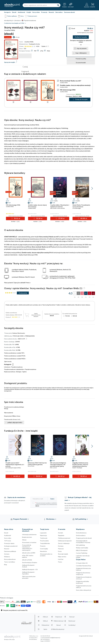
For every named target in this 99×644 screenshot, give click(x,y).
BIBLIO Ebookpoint (82, 551)
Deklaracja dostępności (65, 541)
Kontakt (61, 533)
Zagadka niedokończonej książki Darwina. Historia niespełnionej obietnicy (80, 465)
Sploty (45, 629)
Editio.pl (45, 621)
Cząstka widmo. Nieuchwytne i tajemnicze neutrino (60, 206)
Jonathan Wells (29, 42)
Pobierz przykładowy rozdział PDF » (14, 353)
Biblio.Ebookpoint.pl (59, 629)
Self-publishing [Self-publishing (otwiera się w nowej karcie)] (81, 519)
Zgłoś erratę (8, 362)
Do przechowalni (81, 63)
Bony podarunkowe (10, 559)
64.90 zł (16, 476)
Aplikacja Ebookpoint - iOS (30, 570)
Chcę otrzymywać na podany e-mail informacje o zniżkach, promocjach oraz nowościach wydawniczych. (48, 504)
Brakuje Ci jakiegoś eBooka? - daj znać (78, 499)
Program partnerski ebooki (84, 538)
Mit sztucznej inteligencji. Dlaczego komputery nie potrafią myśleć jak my (58, 465)
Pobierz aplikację (12, 16)
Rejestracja (43, 536)
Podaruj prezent (32, 16)
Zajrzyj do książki (10, 62)
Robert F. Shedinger (77, 468)
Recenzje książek (63, 554)
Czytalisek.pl (72, 625)
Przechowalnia (44, 541)
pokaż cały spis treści (15, 423)
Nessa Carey (31, 466)
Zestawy (7, 554)
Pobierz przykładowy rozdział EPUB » (15, 356)
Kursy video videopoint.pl (83, 590)
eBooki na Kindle (27, 560)
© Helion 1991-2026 (9, 640)
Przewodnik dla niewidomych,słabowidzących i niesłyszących (27, 548)
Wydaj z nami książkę (82, 548)
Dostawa (61, 546)
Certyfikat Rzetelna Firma (83, 566)
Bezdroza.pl (72, 621)
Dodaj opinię (23, 293)
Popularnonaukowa (17, 367)
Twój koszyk (44, 538)
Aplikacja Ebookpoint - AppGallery (29, 573)
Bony (22, 16)
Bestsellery (59, 12)
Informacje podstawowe (29, 535)
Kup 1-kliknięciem (81, 54)
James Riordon (61, 208)
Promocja (8, 37)
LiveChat (61, 559)
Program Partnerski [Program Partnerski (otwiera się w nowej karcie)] (20, 519)
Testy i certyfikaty (10, 562)
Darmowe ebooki (69, 12)
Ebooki (14, 12)
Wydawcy (7, 557)
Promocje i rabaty (9, 544)
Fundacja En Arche (34, 44)
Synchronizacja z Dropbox (30, 563)
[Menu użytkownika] (87, 5)
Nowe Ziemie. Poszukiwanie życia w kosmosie (81, 206)
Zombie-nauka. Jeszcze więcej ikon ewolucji (75, 85)
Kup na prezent (82, 49)
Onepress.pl (59, 617)
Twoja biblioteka (45, 544)
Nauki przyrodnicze (10, 372)
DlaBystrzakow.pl (59, 621)
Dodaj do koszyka (81, 37)
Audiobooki (21, 12)
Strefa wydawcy (81, 536)
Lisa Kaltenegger (77, 208)
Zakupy (24, 540)
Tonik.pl (91, 636)
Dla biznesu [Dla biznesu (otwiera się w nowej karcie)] (50, 519)
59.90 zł (39, 476)
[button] (92, 189)
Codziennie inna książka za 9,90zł (14, 23)
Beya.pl (59, 625)
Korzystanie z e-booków (29, 543)
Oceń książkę (44, 549)
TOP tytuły (8, 541)
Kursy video (36, 12)
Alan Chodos (54, 208)
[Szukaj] (58, 5)
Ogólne (24, 372)
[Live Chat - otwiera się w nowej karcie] (71, 5)
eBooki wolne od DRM (29, 553)
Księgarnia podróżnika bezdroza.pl (82, 582)
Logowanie (43, 533)
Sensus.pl (72, 617)
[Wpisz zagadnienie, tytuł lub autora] (39, 5)
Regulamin (61, 536)
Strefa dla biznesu (81, 533)
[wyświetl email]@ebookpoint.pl (52, 638)
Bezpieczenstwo (27, 537)
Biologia (19, 372)
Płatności (61, 549)
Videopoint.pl (45, 625)
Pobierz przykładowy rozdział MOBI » (15, 359)
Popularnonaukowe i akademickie (14, 370)
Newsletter (43, 551)
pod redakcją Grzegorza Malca (13, 468)
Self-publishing (80, 545)
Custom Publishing (82, 553)
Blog (5, 565)
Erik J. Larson (53, 468)
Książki (29, 12)
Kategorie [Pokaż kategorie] (7, 12)
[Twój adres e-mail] (40, 499)
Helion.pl (45, 617)
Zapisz (52, 499)
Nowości (51, 12)
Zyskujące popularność (11, 546)
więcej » (37, 506)
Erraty (60, 551)
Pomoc (28, 283)
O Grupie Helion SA (82, 563)
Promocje (44, 12)
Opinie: (44, 46)
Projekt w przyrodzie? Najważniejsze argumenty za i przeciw (15, 465)
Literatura (7, 367)
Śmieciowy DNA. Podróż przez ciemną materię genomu (37, 464)
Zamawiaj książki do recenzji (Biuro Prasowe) (83, 542)
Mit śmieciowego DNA (68, 90)
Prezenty (43, 546)
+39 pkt (17, 37)
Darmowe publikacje (10, 551)
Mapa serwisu (62, 557)
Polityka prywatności (64, 538)
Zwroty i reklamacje (64, 544)
